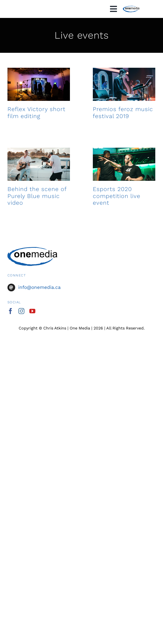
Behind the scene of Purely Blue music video (37, 200)
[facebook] (10, 311)
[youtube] (32, 311)
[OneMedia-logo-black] (131, 8)
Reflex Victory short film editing (36, 113)
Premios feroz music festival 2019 (121, 116)
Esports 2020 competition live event (115, 203)
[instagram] (21, 311)
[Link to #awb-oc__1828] (113, 9)
